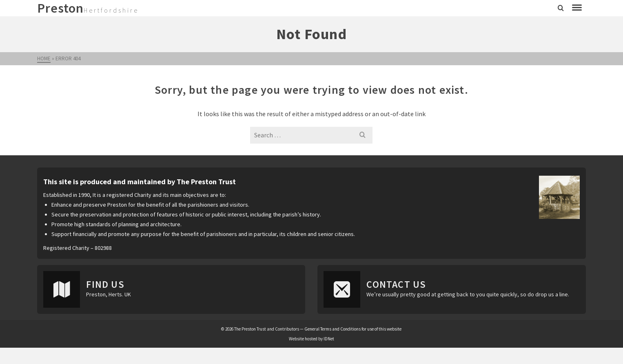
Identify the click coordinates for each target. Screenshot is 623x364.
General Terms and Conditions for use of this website (353, 329)
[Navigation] (577, 8)
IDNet (329, 339)
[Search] (561, 8)
